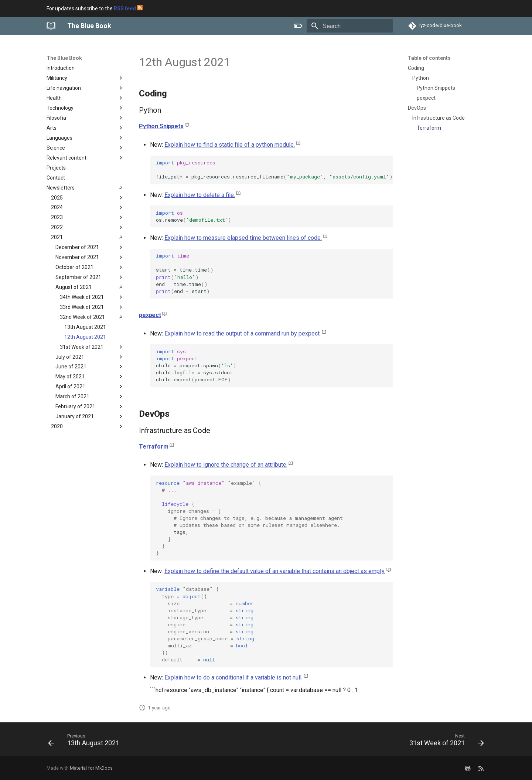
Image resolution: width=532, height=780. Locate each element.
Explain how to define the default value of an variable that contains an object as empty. (275, 571)
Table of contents (429, 58)
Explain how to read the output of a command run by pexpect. (243, 333)
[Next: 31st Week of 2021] (445, 742)
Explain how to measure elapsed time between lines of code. (243, 238)
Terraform (154, 447)
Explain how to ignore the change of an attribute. (226, 465)
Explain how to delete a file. (200, 195)
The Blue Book (64, 58)
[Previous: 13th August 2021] (86, 742)
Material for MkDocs (91, 768)
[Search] (350, 26)
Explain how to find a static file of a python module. (230, 145)
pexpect (150, 315)
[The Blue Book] (51, 26)
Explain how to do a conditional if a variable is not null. (233, 677)
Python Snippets (161, 126)
